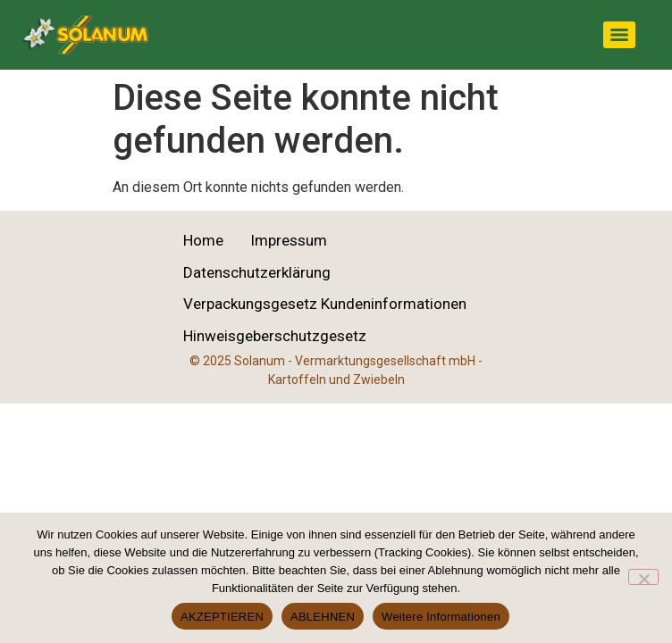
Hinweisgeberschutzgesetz (275, 336)
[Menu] (619, 35)
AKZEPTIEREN (222, 617)
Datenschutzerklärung (257, 272)
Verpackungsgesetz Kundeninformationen (325, 304)
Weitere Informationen (441, 617)
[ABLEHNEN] (643, 577)
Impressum (289, 240)
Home (203, 240)
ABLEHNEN (323, 617)
